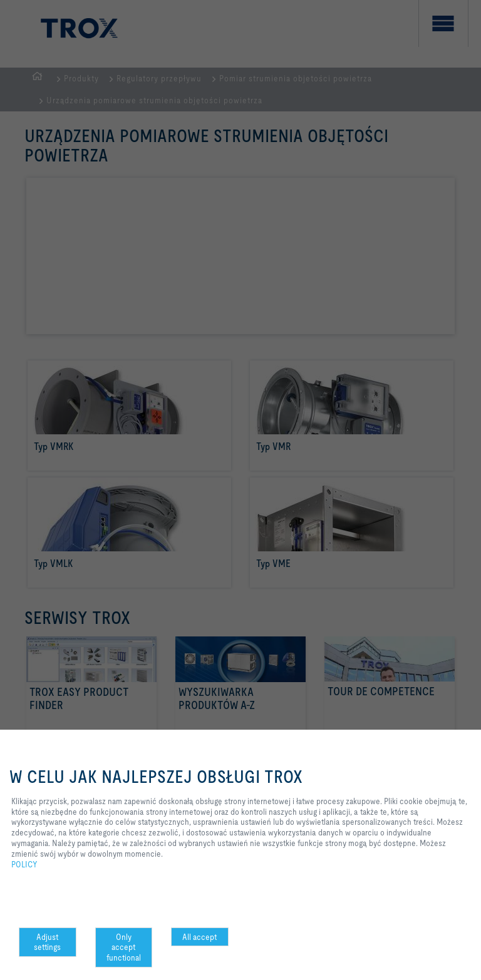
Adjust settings (47, 942)
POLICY (24, 864)
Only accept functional (124, 947)
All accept (199, 937)
